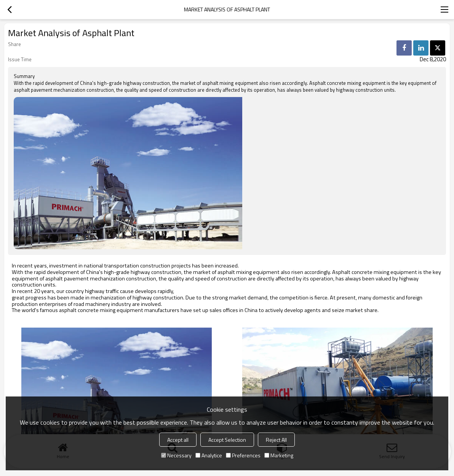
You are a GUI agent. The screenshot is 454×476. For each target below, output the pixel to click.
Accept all (178, 440)
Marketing (279, 455)
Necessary (176, 455)
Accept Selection (227, 440)
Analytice (209, 455)
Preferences (243, 455)
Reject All (276, 440)
